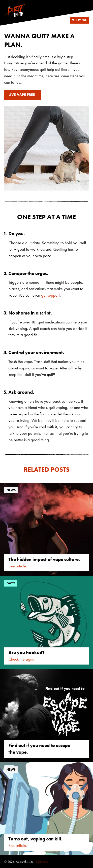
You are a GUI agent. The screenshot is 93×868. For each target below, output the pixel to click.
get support (50, 295)
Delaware (42, 862)
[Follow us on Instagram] (87, 2)
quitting (79, 20)
